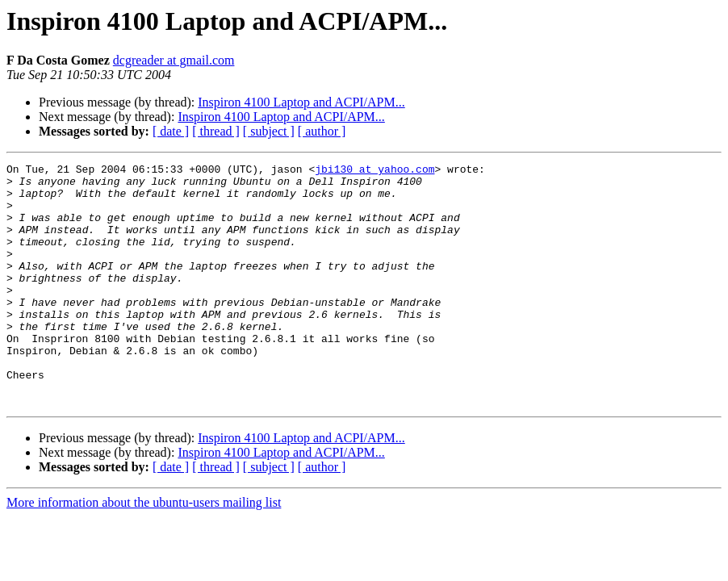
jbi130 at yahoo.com (374, 171)
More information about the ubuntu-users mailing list (144, 551)
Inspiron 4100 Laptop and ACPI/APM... (301, 102)
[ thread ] (216, 131)
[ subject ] (269, 131)
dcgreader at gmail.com (174, 60)
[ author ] (322, 131)
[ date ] (171, 131)
